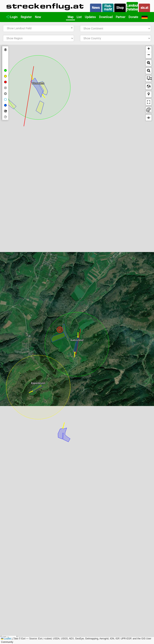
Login (12, 17)
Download (106, 17)
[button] (149, 49)
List (79, 17)
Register (26, 17)
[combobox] (38, 28)
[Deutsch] (145, 17)
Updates (90, 17)
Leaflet (6, 639)
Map (70, 17)
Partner (121, 17)
